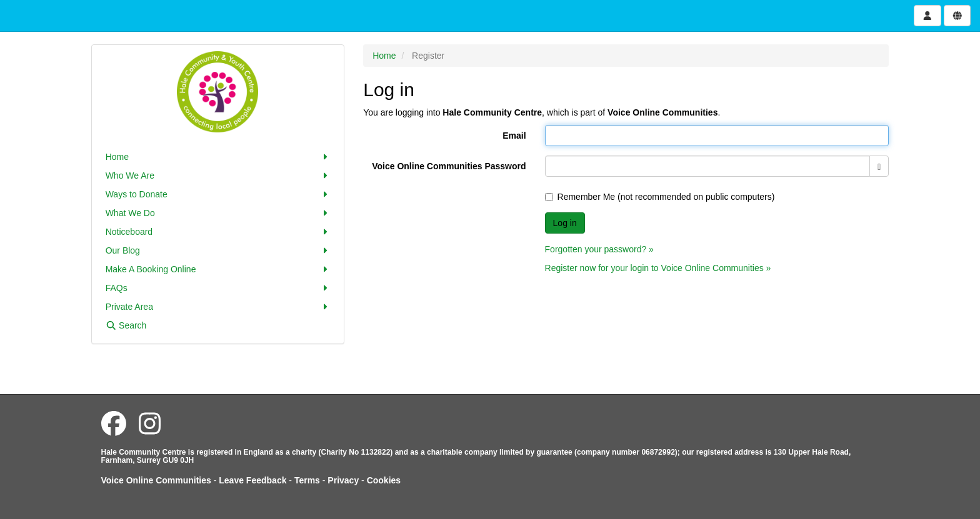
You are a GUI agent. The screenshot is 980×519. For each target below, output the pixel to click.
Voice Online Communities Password (449, 166)
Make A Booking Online (218, 269)
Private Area (218, 307)
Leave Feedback (252, 480)
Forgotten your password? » (599, 249)
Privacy (343, 480)
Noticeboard (218, 232)
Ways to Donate (218, 194)
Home (218, 157)
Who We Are (218, 175)
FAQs (218, 288)
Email (514, 136)
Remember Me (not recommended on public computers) (660, 197)
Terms (307, 480)
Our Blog (218, 250)
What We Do (218, 213)
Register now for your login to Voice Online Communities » (658, 268)
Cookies (384, 480)
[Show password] (879, 166)
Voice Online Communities (156, 480)
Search (126, 325)
